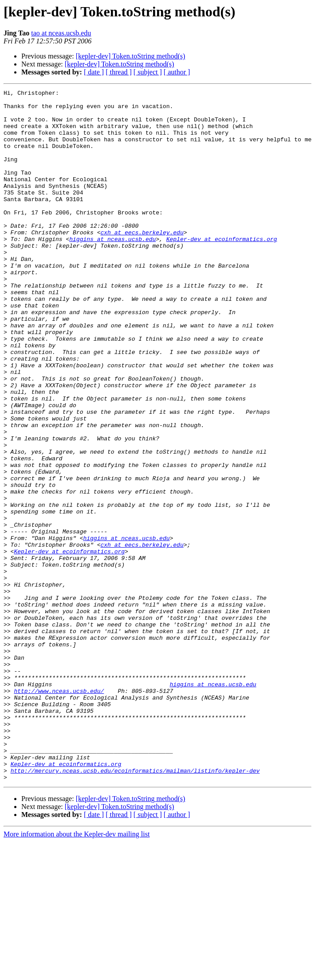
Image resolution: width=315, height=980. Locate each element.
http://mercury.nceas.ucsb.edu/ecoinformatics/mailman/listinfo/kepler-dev (135, 907)
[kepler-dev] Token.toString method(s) (131, 56)
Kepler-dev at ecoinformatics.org (222, 269)
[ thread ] (119, 72)
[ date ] (94, 72)
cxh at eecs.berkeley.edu (142, 261)
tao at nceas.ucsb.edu (61, 33)
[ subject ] (148, 72)
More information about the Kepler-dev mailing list (77, 972)
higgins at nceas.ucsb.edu (112, 269)
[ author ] (177, 72)
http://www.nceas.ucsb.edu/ (59, 812)
